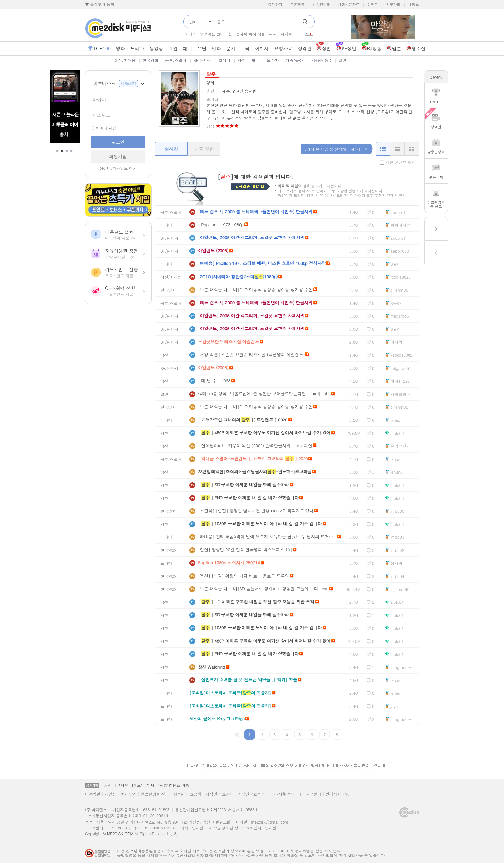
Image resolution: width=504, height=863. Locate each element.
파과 (273, 34)
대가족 (286, 34)
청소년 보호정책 (187, 794)
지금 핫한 (204, 149)
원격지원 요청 (338, 794)
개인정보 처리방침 (121, 794)
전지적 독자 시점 (250, 34)
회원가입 (118, 156)
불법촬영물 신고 (155, 794)
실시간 (171, 149)
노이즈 (190, 34)
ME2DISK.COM (120, 834)
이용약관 (93, 794)
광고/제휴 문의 (282, 794)
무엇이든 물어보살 (216, 34)
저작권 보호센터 (220, 794)
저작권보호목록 (251, 794)
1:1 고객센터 (310, 794)
